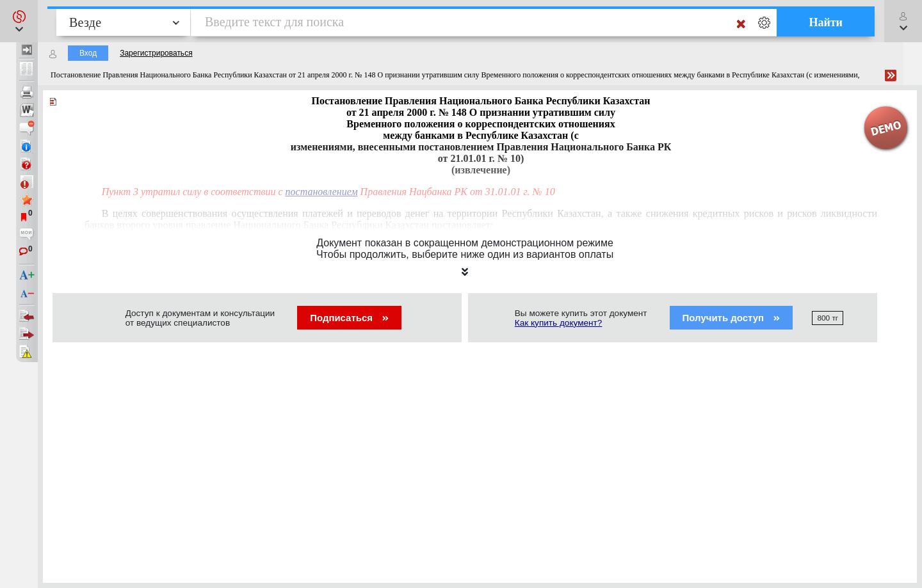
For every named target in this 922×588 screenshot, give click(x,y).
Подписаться (349, 318)
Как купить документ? (559, 323)
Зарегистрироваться (156, 53)
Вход (88, 53)
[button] (19, 21)
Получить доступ (732, 318)
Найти (826, 22)
